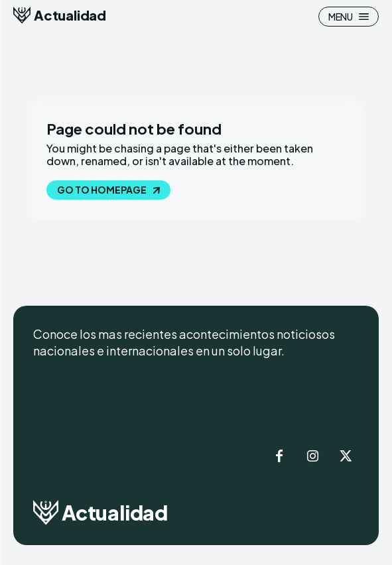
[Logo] (60, 15)
